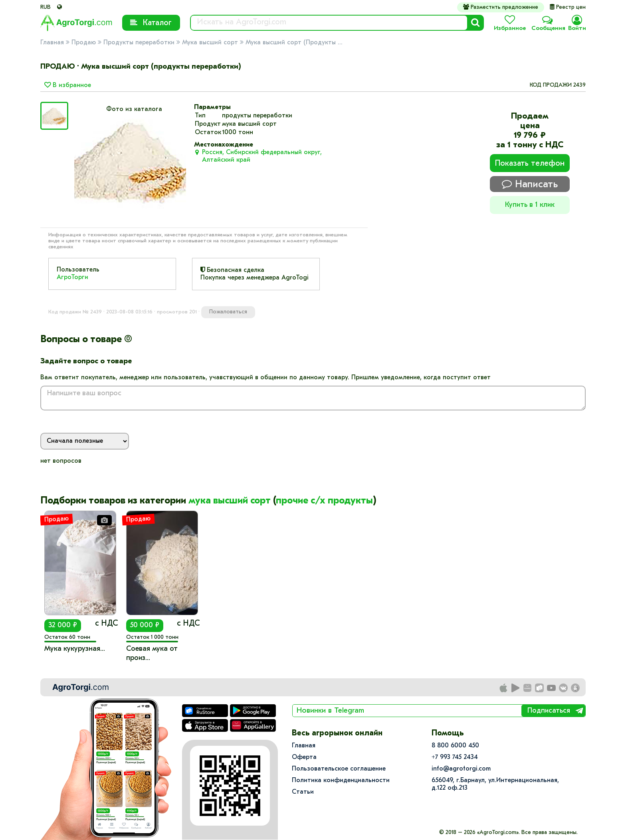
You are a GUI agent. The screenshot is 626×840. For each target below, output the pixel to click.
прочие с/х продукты (324, 501)
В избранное (68, 85)
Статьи (303, 792)
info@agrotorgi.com (461, 769)
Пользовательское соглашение (339, 769)
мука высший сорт (230, 501)
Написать (530, 184)
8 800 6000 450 (455, 746)
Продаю (84, 43)
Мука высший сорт (210, 43)
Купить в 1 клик (530, 205)
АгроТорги (72, 277)
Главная (52, 43)
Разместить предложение (501, 7)
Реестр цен (568, 7)
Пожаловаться (228, 312)
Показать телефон (530, 164)
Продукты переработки (139, 43)
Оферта (304, 757)
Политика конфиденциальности (341, 781)
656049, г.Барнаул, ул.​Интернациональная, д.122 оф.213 (495, 784)
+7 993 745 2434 (455, 757)
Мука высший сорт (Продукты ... (294, 43)
